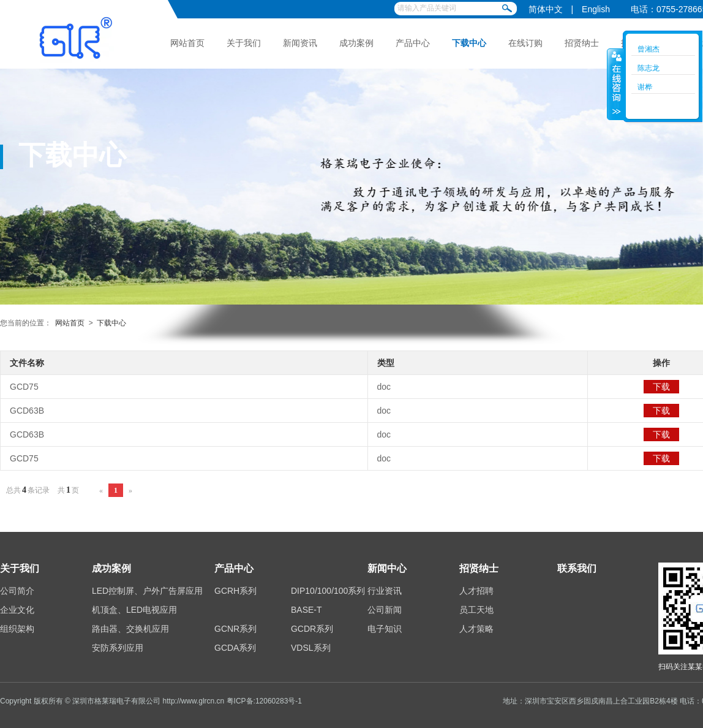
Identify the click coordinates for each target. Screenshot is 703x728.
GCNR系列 (235, 629)
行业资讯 (385, 591)
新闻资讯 (300, 43)
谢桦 (645, 87)
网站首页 (187, 43)
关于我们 (244, 43)
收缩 (615, 84)
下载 (661, 387)
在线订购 (525, 43)
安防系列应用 (118, 648)
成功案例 (356, 43)
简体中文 (546, 9)
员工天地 (476, 610)
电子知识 (385, 629)
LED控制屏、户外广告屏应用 (147, 591)
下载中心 (469, 43)
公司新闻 (385, 610)
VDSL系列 (311, 648)
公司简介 (17, 591)
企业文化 (17, 610)
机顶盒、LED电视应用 (134, 610)
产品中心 (413, 43)
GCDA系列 (235, 648)
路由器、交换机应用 (130, 629)
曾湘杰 (648, 49)
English (596, 9)
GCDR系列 (312, 629)
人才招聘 (476, 591)
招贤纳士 (582, 43)
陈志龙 (648, 68)
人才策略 (476, 629)
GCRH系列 (235, 591)
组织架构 (17, 629)
